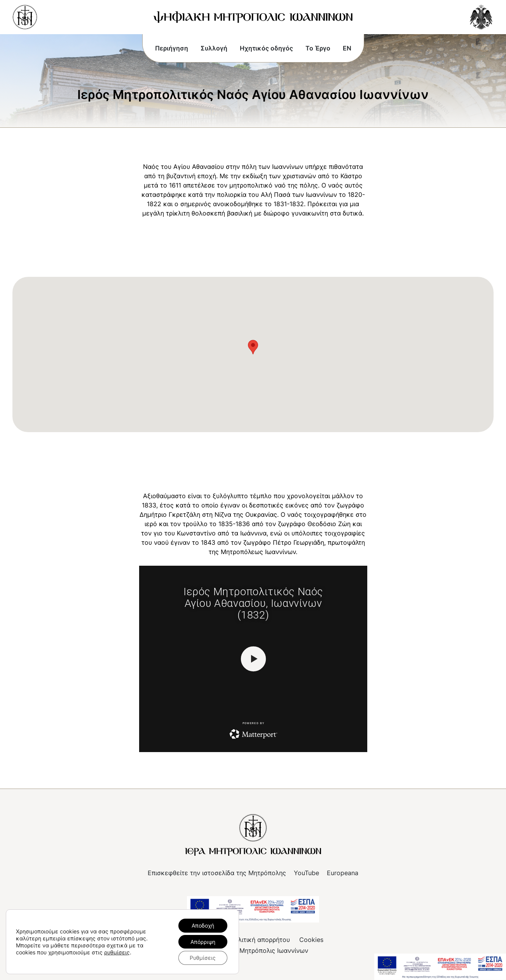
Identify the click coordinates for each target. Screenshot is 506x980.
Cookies (311, 940)
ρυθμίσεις (117, 952)
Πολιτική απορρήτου (260, 940)
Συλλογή (214, 48)
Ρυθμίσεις (203, 958)
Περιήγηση (172, 48)
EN (347, 48)
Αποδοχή (203, 925)
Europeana (343, 873)
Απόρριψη (203, 941)
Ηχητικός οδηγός (266, 48)
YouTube (306, 873)
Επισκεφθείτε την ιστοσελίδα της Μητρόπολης (217, 873)
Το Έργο (318, 48)
